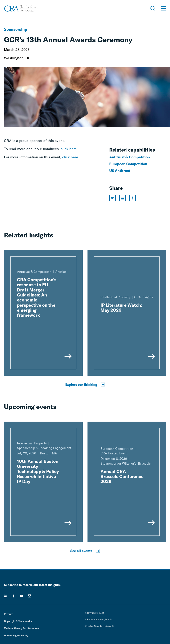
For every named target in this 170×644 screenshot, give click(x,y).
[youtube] (22, 596)
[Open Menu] (164, 8)
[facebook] (14, 596)
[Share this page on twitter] (112, 198)
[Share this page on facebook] (132, 198)
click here (69, 149)
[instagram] (30, 596)
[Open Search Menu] (153, 8)
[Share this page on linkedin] (122, 198)
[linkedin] (6, 596)
